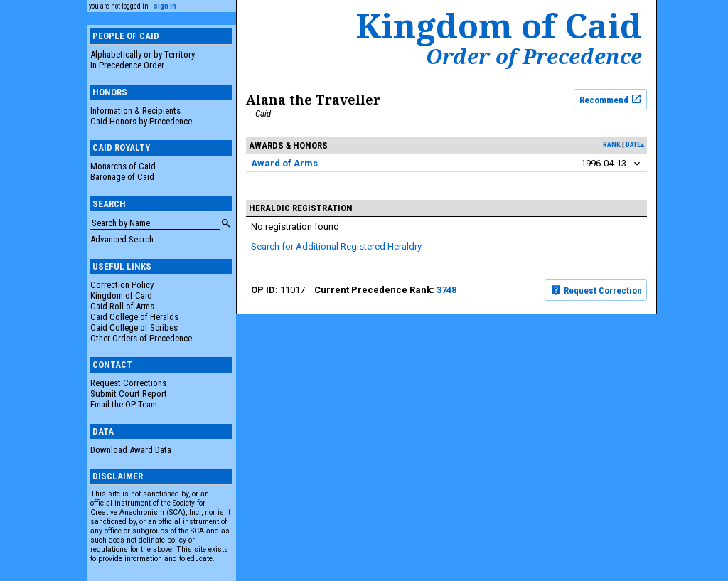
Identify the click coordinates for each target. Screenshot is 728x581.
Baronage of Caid (122, 177)
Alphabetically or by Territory (143, 54)
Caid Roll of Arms (122, 306)
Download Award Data (131, 450)
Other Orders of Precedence (141, 338)
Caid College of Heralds (134, 317)
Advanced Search (122, 239)
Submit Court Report (129, 394)
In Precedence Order (127, 65)
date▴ (635, 145)
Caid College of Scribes (134, 327)
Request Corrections (128, 383)
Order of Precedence (534, 56)
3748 (446, 290)
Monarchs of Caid (123, 166)
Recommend (611, 99)
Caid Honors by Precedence (141, 121)
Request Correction (596, 290)
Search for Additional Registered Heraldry (336, 246)
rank (612, 145)
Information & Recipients (135, 111)
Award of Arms (284, 163)
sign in (165, 6)
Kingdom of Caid (121, 295)
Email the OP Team (124, 404)
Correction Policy (122, 285)
